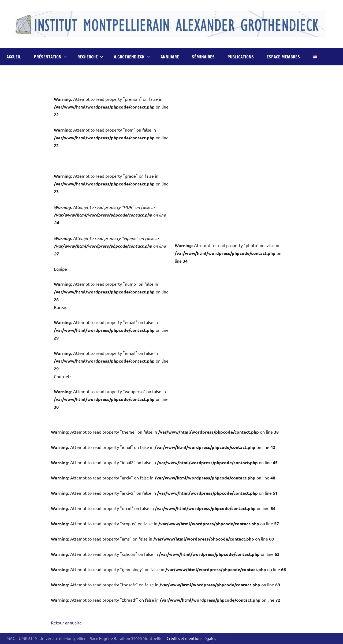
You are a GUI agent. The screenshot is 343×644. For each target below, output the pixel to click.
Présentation (50, 57)
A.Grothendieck (132, 57)
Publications (241, 57)
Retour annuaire (66, 623)
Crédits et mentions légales (191, 638)
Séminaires (203, 57)
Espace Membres (283, 57)
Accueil (14, 57)
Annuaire (170, 57)
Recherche (90, 57)
